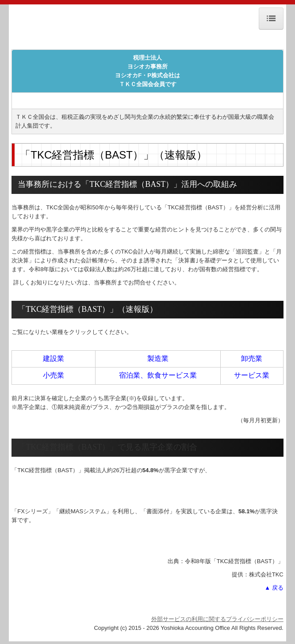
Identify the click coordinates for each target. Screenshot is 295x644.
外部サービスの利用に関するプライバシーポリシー (217, 619)
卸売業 (252, 358)
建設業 (54, 358)
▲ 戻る (274, 588)
